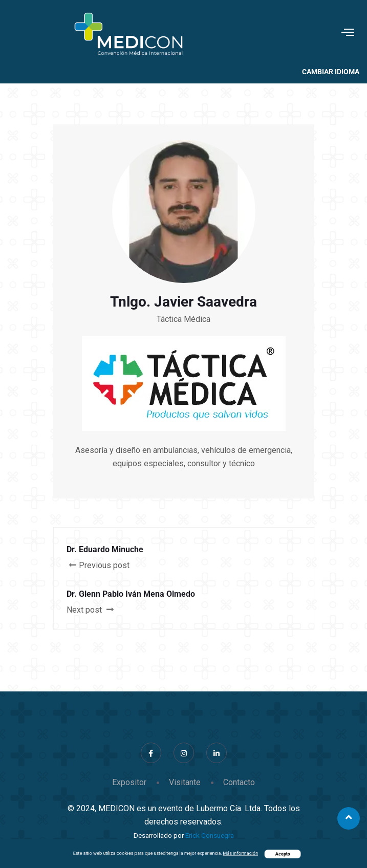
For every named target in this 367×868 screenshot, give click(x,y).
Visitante (185, 782)
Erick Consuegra (210, 836)
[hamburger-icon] (348, 34)
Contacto (239, 782)
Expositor (129, 782)
